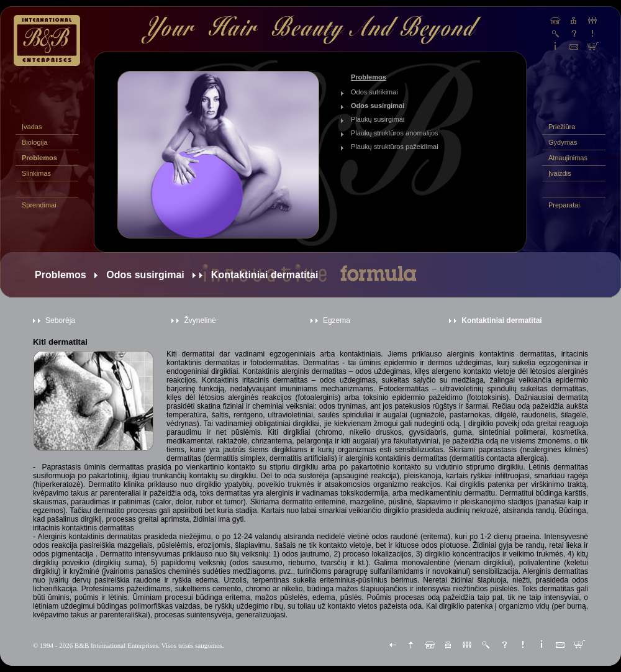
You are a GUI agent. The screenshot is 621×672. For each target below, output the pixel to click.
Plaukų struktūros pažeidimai (395, 147)
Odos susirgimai (378, 106)
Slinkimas (36, 173)
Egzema (337, 320)
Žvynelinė (200, 320)
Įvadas (32, 127)
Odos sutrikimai (374, 92)
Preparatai (564, 205)
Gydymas (563, 142)
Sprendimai (39, 205)
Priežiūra (562, 127)
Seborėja (60, 320)
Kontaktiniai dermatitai (501, 320)
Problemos (39, 158)
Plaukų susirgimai (378, 119)
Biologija (35, 142)
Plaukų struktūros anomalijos (395, 133)
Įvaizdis (560, 173)
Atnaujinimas (568, 158)
